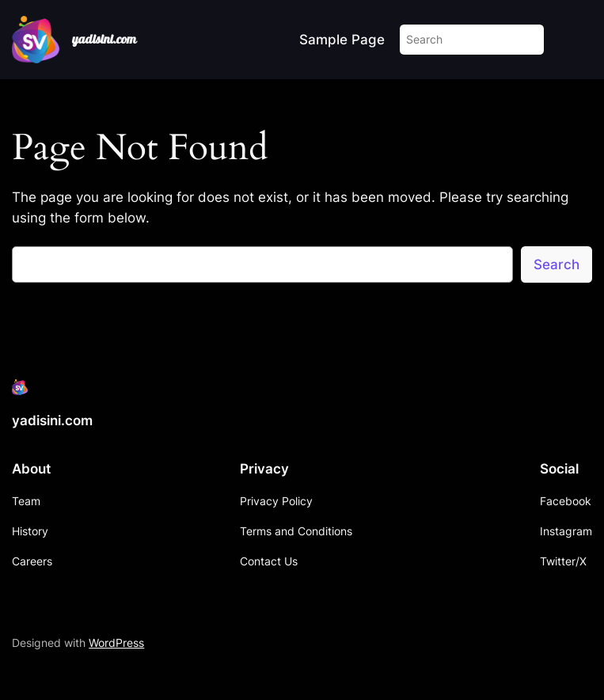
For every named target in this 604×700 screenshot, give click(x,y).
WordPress (116, 643)
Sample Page (342, 40)
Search (557, 264)
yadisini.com (104, 39)
